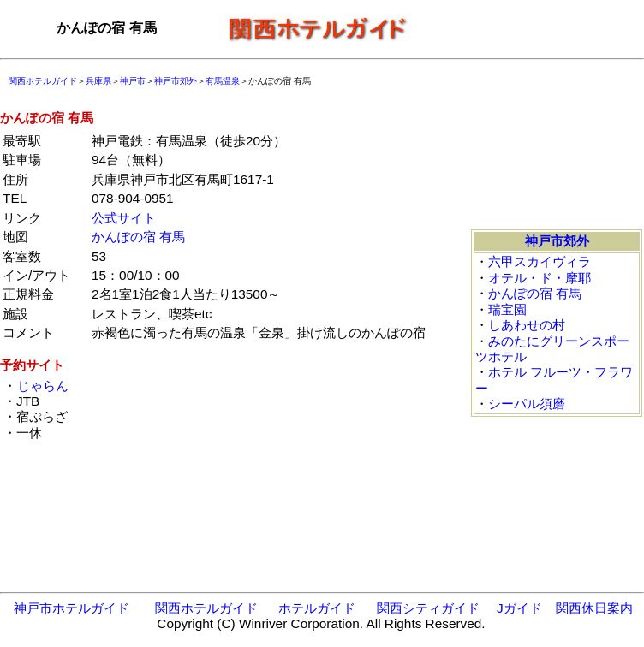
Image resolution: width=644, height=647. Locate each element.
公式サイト (124, 218)
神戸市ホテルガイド (72, 608)
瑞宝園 (507, 309)
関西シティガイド (428, 608)
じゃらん (42, 386)
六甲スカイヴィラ (540, 261)
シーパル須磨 (527, 404)
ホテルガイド (317, 608)
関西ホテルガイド (43, 81)
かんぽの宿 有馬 (138, 237)
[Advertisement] (531, 28)
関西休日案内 (594, 608)
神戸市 (133, 81)
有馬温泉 (223, 81)
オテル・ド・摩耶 (540, 278)
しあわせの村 (527, 325)
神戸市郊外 (176, 81)
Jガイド (519, 608)
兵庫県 (98, 81)
